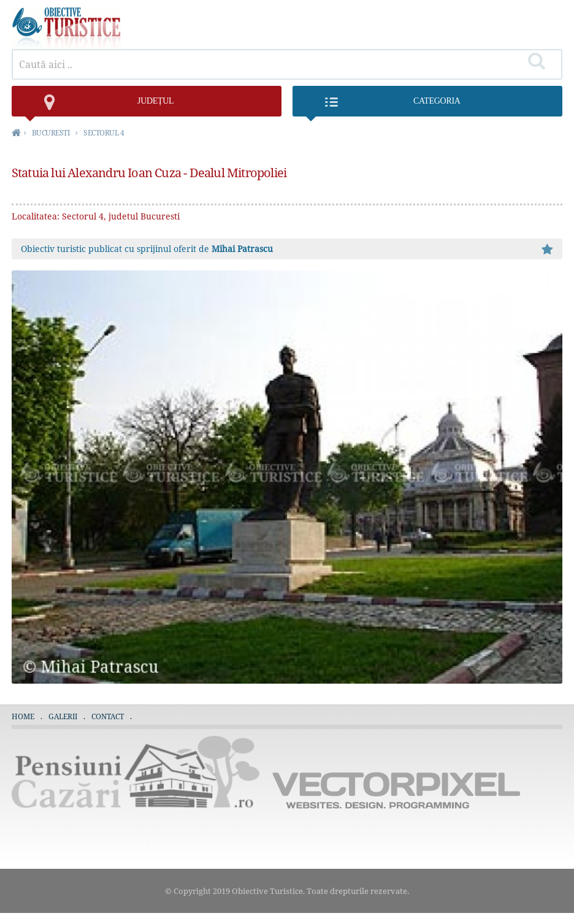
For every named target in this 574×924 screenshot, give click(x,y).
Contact (108, 716)
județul (99, 106)
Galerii (63, 716)
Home (23, 716)
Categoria (382, 106)
